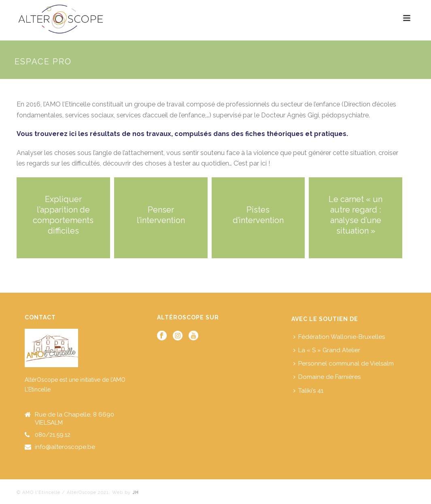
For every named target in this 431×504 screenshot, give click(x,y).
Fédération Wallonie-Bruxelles (339, 337)
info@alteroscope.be (65, 447)
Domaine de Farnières (327, 377)
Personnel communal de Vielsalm (344, 364)
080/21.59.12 (53, 435)
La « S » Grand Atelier (327, 350)
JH (135, 492)
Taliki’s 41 (308, 391)
